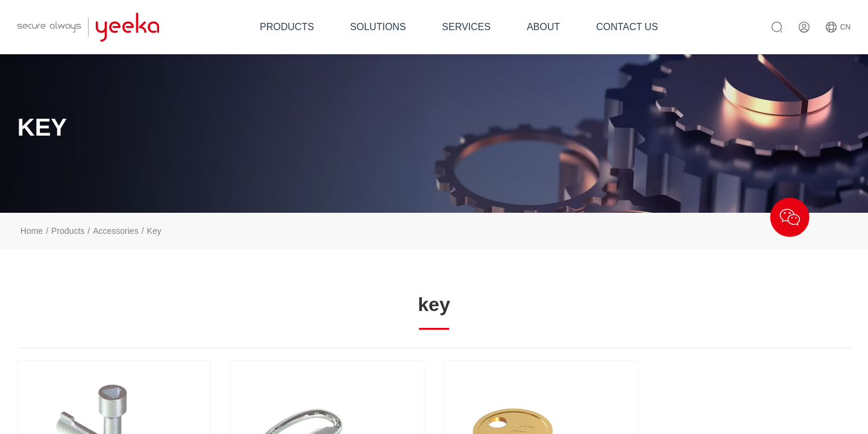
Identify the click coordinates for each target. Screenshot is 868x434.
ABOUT (543, 27)
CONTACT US (627, 27)
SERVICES (466, 27)
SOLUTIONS (378, 27)
